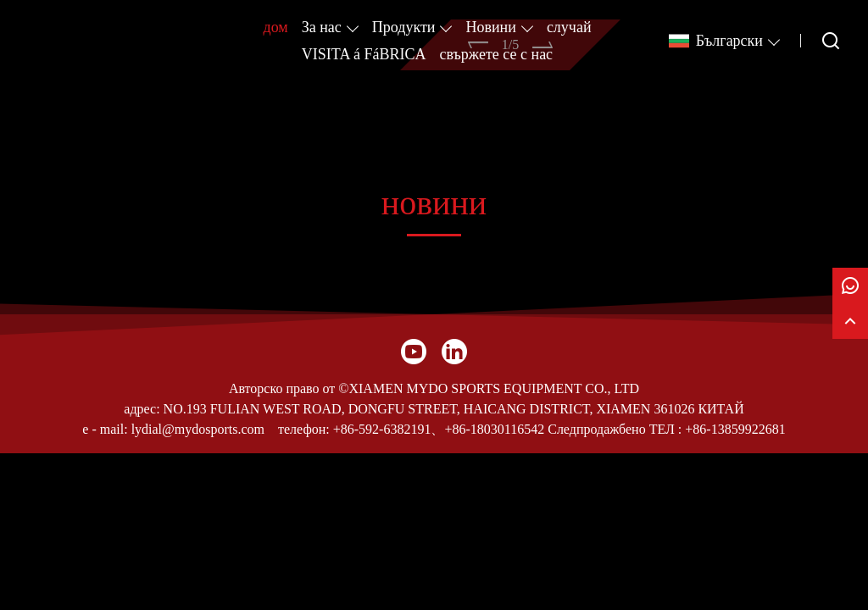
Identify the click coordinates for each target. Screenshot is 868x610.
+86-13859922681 (735, 429)
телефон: (304, 429)
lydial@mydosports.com (198, 429)
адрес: (142, 409)
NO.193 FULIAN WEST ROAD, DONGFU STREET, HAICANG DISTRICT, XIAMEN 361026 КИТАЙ (454, 409)
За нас (322, 27)
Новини (490, 27)
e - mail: (105, 429)
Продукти (404, 27)
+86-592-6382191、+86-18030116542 (439, 429)
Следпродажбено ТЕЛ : (615, 429)
